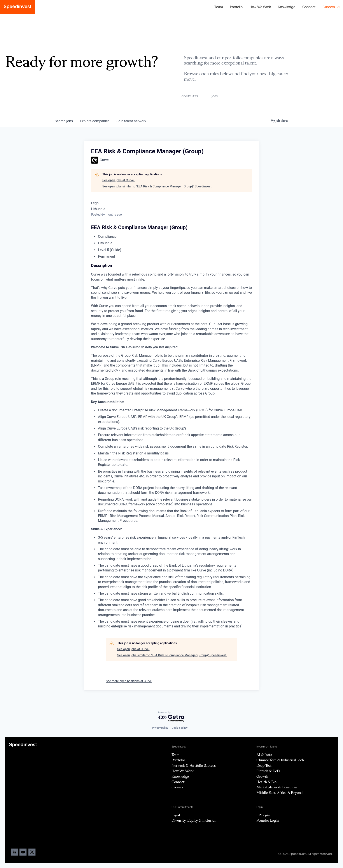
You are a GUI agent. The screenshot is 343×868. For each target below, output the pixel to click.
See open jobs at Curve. (119, 180)
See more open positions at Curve (129, 681)
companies (95, 121)
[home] (17, 7)
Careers (177, 787)
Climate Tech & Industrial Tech (280, 760)
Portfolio (178, 760)
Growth (262, 776)
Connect (309, 7)
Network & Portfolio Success (193, 765)
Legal (176, 815)
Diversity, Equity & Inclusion (194, 820)
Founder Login (268, 820)
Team (219, 7)
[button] (236, 7)
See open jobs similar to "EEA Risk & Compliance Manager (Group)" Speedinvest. (157, 186)
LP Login (263, 815)
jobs (64, 121)
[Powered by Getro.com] (171, 717)
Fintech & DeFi (268, 771)
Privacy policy (160, 728)
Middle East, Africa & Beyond (280, 793)
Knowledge (286, 7)
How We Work (260, 7)
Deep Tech (264, 765)
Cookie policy (180, 728)
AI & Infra (264, 755)
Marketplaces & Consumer (277, 787)
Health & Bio (266, 782)
